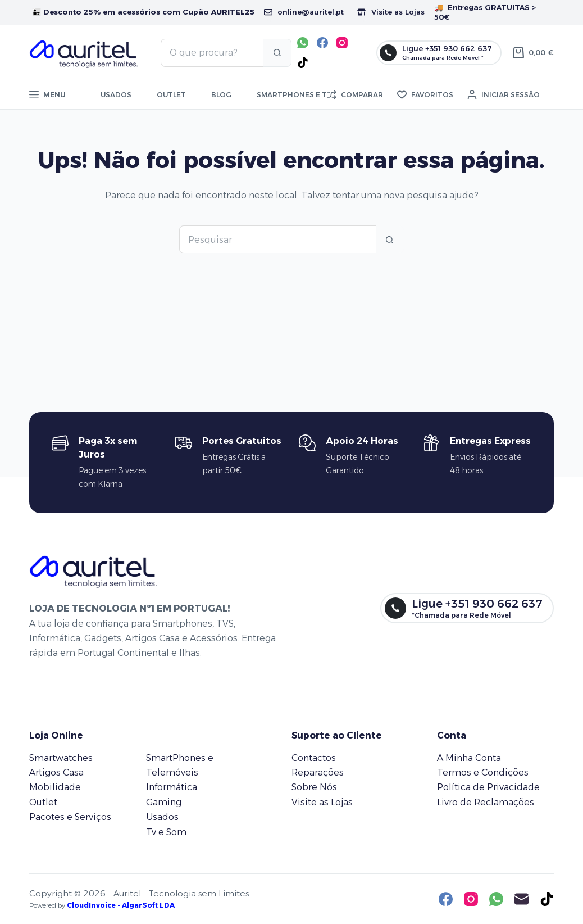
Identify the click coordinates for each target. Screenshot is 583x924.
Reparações (318, 773)
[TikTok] (303, 62)
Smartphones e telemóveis (312, 95)
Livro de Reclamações (486, 802)
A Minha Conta (469, 758)
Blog (221, 95)
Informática (172, 787)
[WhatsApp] (303, 43)
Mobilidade (55, 787)
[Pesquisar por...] (212, 53)
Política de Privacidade (488, 787)
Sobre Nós (314, 787)
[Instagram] (342, 43)
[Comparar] (355, 95)
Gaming (164, 802)
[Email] (521, 899)
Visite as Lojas (391, 12)
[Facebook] (322, 43)
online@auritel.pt (304, 12)
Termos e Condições (483, 773)
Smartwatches (61, 758)
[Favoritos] (425, 95)
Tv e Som (166, 832)
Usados (116, 95)
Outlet (171, 95)
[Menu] (47, 95)
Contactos (314, 758)
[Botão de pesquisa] (277, 53)
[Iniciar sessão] (504, 95)
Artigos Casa (56, 773)
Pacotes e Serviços (70, 817)
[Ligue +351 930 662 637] (439, 53)
